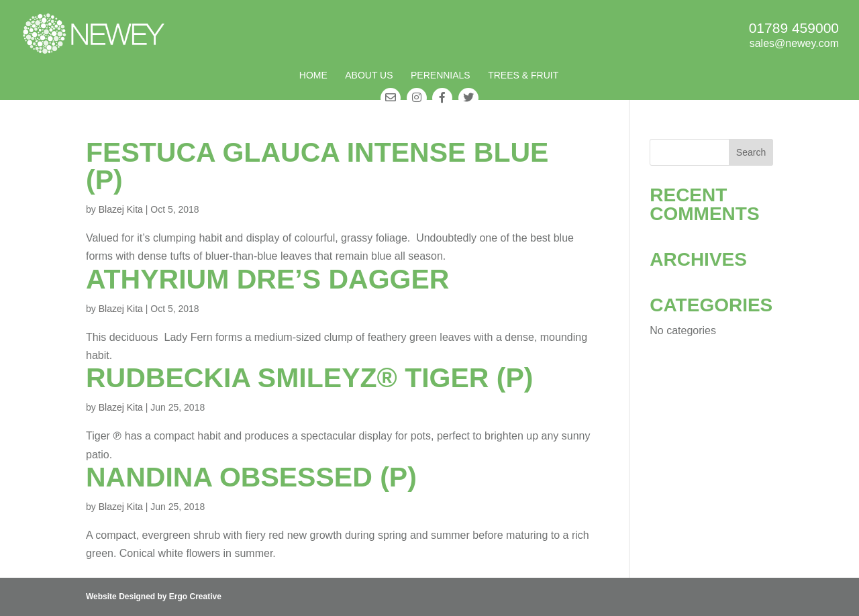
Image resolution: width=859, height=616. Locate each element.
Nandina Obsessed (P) (251, 477)
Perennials (441, 75)
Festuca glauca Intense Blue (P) (317, 166)
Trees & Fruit (523, 75)
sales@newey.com (794, 43)
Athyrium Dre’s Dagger (267, 279)
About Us (369, 75)
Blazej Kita (121, 209)
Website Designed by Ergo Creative (154, 597)
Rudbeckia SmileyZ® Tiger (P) (309, 378)
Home (313, 75)
